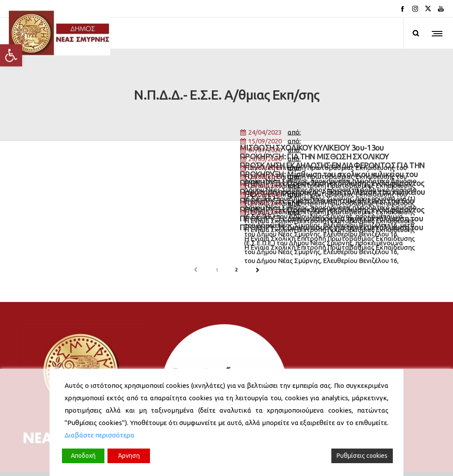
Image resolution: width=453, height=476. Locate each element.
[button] (11, 55)
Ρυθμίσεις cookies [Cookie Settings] (362, 456)
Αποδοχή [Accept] (83, 456)
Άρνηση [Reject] (129, 456)
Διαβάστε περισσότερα (100, 435)
